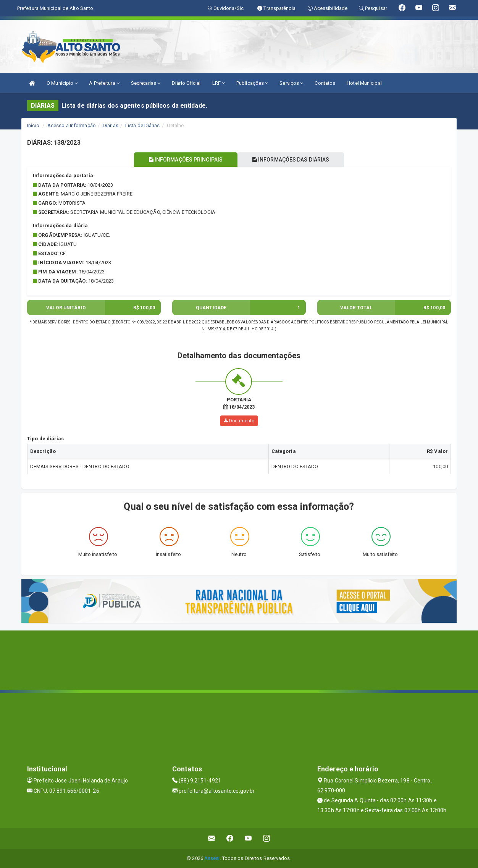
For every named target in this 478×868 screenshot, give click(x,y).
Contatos (325, 83)
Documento (239, 421)
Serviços (291, 83)
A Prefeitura (104, 83)
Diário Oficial (186, 83)
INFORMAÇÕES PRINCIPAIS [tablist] (185, 160)
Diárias (111, 125)
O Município (62, 83)
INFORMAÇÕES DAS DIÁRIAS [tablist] (292, 160)
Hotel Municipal (364, 83)
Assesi (212, 858)
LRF (219, 83)
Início (33, 125)
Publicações (252, 83)
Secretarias (146, 83)
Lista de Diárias (143, 125)
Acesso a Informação (72, 125)
